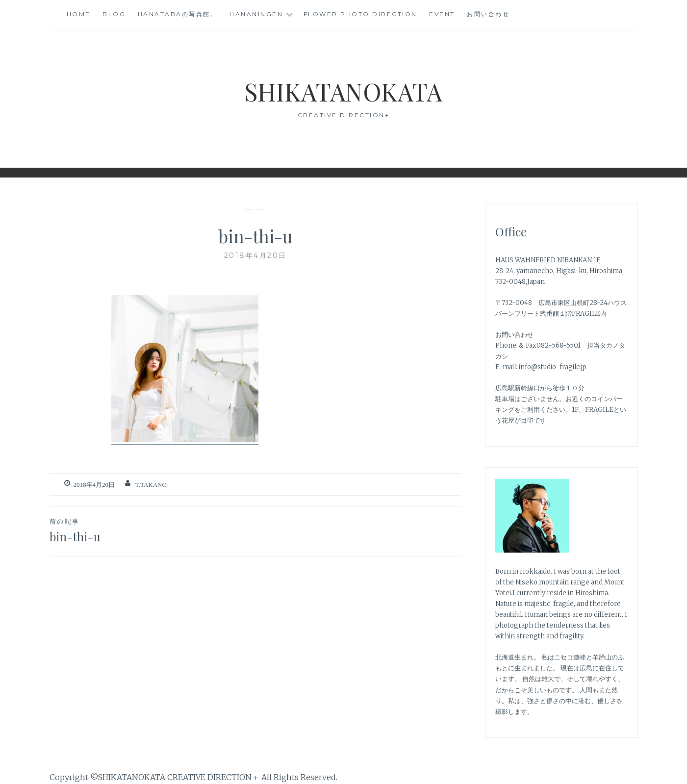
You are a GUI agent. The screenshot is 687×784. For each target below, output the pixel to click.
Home (79, 14)
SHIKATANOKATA (343, 91)
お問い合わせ (488, 14)
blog (114, 14)
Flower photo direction (360, 14)
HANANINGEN (256, 14)
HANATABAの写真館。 (178, 14)
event (442, 14)
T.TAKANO (151, 485)
